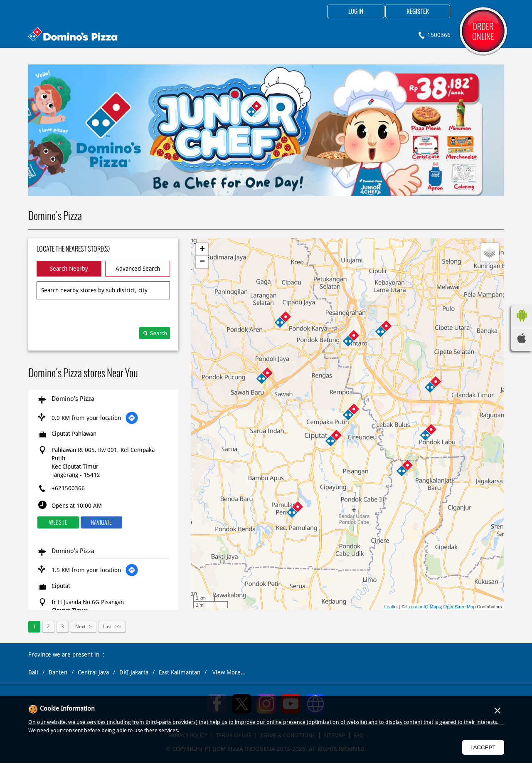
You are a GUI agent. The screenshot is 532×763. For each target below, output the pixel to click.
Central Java (93, 672)
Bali (33, 672)
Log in (356, 12)
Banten (58, 672)
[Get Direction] (132, 418)
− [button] (202, 262)
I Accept (483, 747)
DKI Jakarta (134, 672)
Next (80, 627)
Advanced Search (138, 269)
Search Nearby (69, 269)
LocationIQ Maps (424, 607)
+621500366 (68, 488)
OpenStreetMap (460, 607)
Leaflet (391, 607)
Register (418, 12)
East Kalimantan (180, 672)
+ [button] (202, 249)
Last (107, 627)
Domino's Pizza (73, 399)
